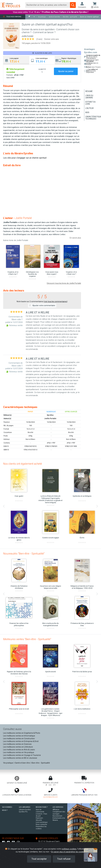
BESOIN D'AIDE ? (42, 807)
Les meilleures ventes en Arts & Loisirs (19, 750)
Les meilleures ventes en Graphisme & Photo (22, 733)
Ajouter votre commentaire (42, 305)
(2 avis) (39, 39)
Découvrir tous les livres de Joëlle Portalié (64, 283)
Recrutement (57, 816)
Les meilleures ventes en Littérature (18, 747)
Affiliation (56, 810)
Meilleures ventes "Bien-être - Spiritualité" (27, 639)
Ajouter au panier (66, 71)
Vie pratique (8, 763)
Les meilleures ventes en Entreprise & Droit (21, 741)
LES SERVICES (58, 807)
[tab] (16, 60)
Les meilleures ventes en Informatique (19, 736)
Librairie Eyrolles (25, 810)
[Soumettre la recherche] (73, 5)
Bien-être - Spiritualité (41, 763)
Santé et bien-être (22, 763)
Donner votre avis (52, 39)
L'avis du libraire (89, 97)
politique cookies (69, 849)
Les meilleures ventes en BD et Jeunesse (20, 758)
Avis (87, 112)
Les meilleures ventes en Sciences (17, 744)
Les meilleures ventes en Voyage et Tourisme (22, 755)
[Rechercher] (48, 5)
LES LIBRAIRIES (25, 807)
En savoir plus (75, 238)
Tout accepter (39, 859)
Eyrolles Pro (23, 812)
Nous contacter (41, 824)
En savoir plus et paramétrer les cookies (68, 852)
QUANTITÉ (42, 69)
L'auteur (89, 108)
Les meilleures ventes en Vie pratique (19, 752)
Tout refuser (64, 859)
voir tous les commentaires (56, 301)
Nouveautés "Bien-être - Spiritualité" (24, 554)
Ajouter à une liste (42, 53)
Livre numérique (42, 822)
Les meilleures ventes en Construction (19, 739)
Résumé (89, 91)
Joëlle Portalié (27, 36)
